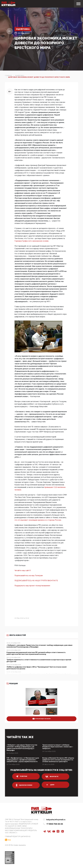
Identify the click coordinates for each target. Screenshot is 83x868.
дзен (50, 785)
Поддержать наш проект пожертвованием (32, 586)
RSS (9, 840)
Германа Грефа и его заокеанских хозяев (32, 241)
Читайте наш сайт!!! (23, 570)
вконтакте (52, 777)
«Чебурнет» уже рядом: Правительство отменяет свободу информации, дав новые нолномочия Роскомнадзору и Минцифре (22, 748)
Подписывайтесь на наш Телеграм (29, 576)
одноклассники (24, 785)
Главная (8, 76)
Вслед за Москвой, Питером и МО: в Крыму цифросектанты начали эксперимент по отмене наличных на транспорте (58, 760)
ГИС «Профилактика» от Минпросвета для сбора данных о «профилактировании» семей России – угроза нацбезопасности (23, 760)
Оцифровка (23, 29)
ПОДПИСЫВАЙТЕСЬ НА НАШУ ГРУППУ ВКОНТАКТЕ (36, 581)
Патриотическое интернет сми (41, 815)
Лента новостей (16, 635)
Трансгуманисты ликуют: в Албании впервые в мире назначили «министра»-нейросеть (58, 747)
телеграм (21, 776)
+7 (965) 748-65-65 (55, 824)
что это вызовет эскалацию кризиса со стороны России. (38, 520)
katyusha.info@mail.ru (56, 820)
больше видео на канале (42, 719)
